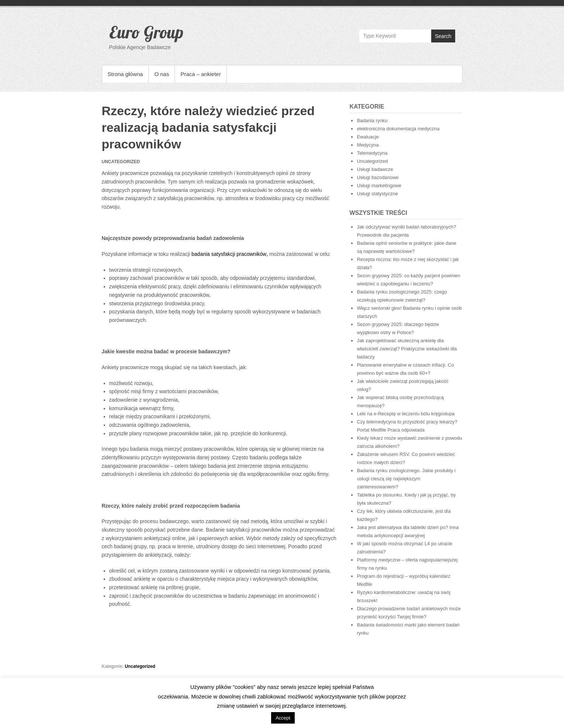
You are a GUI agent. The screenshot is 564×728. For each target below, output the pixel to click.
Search (443, 36)
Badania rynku (372, 121)
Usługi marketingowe (379, 186)
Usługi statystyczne (377, 194)
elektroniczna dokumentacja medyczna (398, 129)
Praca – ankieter (200, 74)
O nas (162, 74)
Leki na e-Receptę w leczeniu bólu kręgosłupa (406, 414)
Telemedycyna (372, 153)
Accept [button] (283, 718)
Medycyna (368, 145)
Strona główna (125, 74)
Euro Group (146, 32)
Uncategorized (140, 666)
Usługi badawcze (375, 169)
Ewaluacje (368, 137)
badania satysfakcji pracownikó (227, 254)
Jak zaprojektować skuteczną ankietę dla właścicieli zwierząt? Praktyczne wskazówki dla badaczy (407, 349)
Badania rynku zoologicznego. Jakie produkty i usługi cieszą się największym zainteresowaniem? (406, 479)
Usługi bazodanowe (378, 177)
